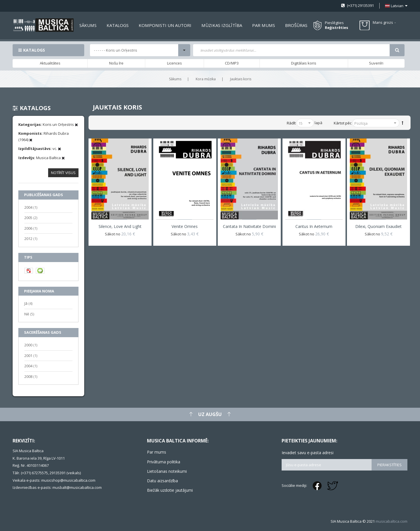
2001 (31, 355)
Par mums (157, 452)
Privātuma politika (164, 462)
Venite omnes (185, 226)
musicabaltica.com (391, 521)
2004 (31, 207)
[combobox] (291, 50)
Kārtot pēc (343, 123)
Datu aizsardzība (162, 481)
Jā (28, 303)
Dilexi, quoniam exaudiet (378, 226)
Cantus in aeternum (314, 226)
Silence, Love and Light (120, 226)
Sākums (175, 79)
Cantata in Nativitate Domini (249, 226)
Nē (29, 314)
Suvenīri (376, 63)
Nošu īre (116, 63)
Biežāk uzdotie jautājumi (170, 490)
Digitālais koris (304, 63)
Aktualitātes (50, 63)
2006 (31, 228)
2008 (31, 376)
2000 (31, 345)
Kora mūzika (206, 79)
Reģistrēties (336, 28)
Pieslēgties (334, 23)
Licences (174, 63)
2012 (31, 238)
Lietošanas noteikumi (167, 471)
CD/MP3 (232, 63)
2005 (31, 217)
